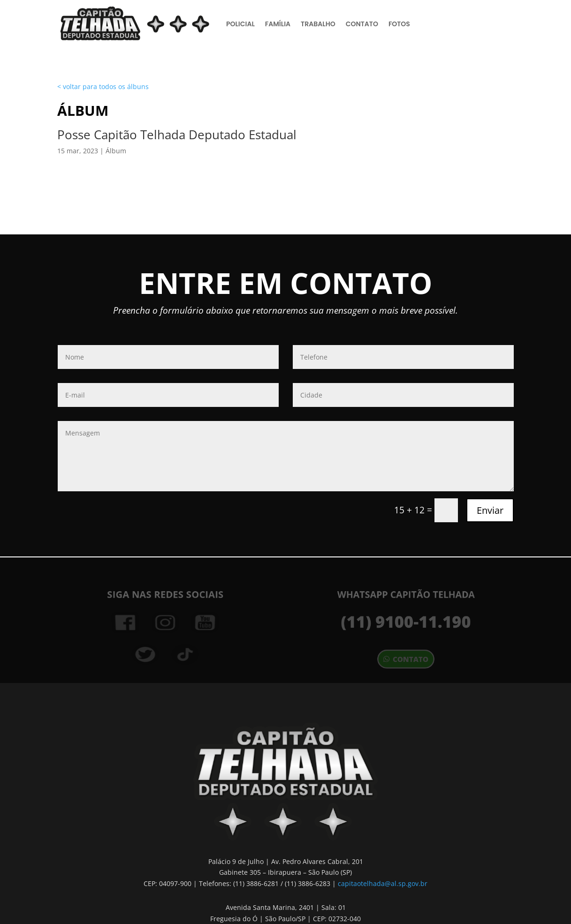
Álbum (116, 151)
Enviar (490, 510)
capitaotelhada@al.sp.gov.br (383, 883)
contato (410, 659)
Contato (362, 24)
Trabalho (318, 24)
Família (278, 24)
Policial (240, 24)
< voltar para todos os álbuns (103, 86)
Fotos (399, 24)
